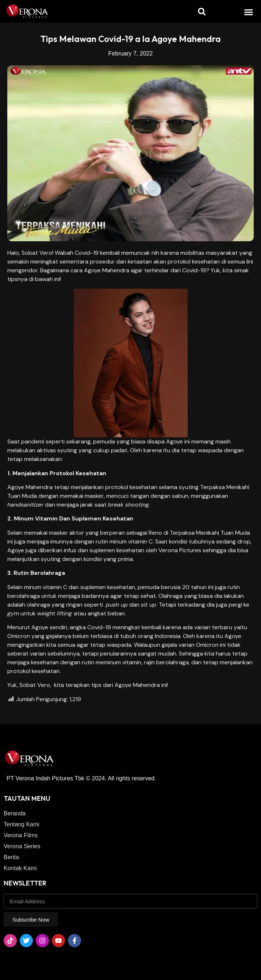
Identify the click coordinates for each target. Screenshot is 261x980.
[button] (249, 12)
